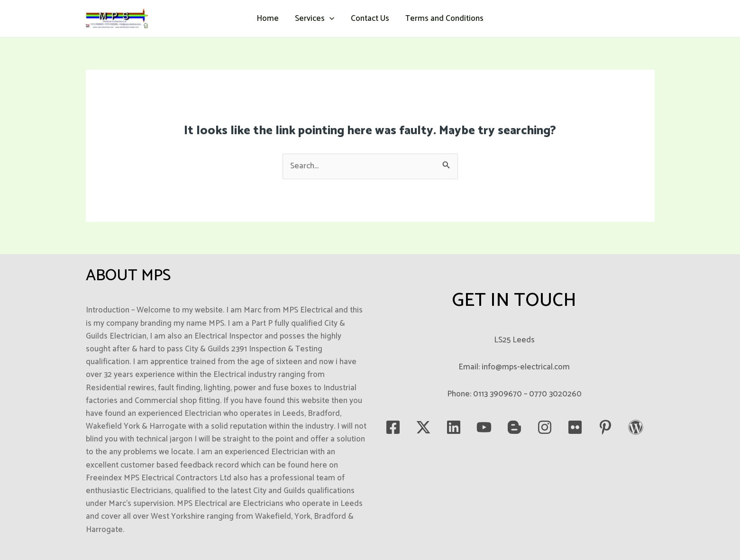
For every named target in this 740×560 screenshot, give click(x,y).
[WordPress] (636, 427)
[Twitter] (423, 427)
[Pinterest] (605, 427)
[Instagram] (545, 427)
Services (315, 18)
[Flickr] (575, 427)
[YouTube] (484, 427)
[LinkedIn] (454, 427)
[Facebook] (393, 427)
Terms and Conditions (444, 18)
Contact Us (370, 18)
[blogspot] (514, 427)
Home (268, 18)
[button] (329, 18)
